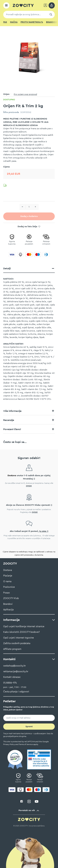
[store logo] (23, 5)
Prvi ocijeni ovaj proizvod (25, 94)
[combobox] (29, 15)
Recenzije (9, 420)
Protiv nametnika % (32, 22)
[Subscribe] (29, 727)
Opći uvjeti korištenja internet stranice (24, 627)
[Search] (51, 15)
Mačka (14, 22)
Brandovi (52, 22)
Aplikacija (8, 610)
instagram (29, 801)
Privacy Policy (9, 744)
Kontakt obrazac (12, 677)
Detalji (7, 268)
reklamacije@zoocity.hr (16, 672)
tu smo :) (44, 531)
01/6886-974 (10, 683)
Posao (6, 593)
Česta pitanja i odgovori (16, 692)
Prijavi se (46, 5)
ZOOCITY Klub (11, 598)
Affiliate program (12, 649)
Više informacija (12, 411)
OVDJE (29, 486)
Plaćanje (8, 576)
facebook (22, 801)
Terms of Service (26, 744)
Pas (5, 22)
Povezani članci (12, 429)
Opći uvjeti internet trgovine (19, 638)
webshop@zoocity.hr (14, 666)
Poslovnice (9, 587)
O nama (7, 581)
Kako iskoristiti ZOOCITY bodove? (21, 632)
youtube (37, 801)
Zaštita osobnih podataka (17, 643)
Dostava (8, 570)
